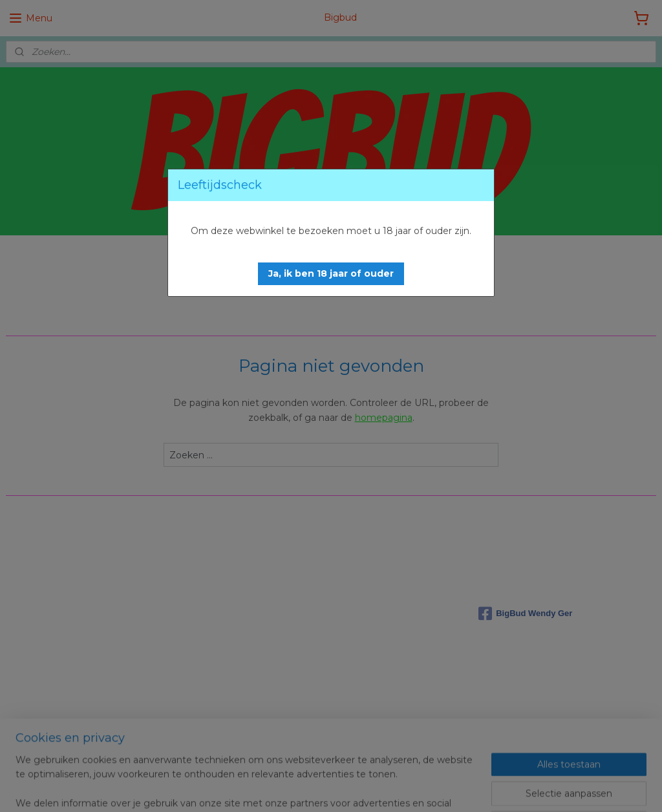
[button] (331, 274)
